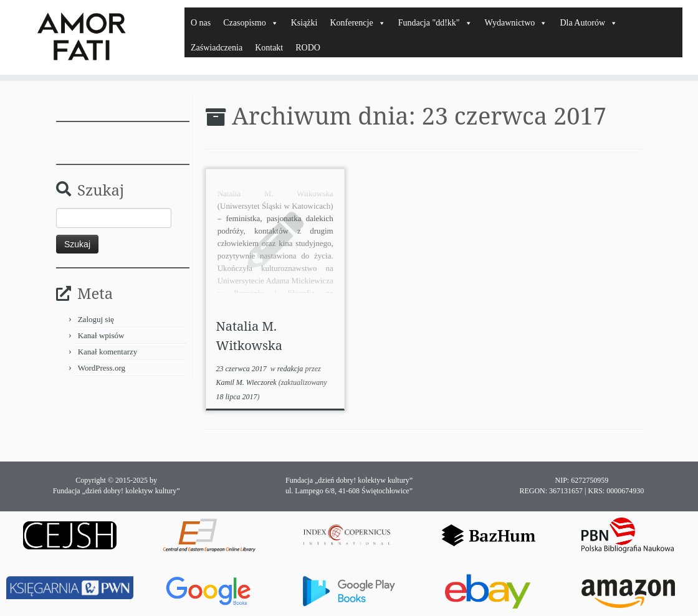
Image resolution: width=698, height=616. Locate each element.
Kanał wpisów (101, 335)
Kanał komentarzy (108, 352)
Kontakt (269, 48)
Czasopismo (251, 23)
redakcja (291, 369)
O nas (201, 23)
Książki (304, 23)
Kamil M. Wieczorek (246, 382)
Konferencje (357, 23)
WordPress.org (102, 368)
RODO (308, 48)
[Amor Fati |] (82, 37)
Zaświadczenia (217, 48)
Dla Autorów (589, 23)
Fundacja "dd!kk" (435, 23)
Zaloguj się (96, 319)
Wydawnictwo (516, 23)
